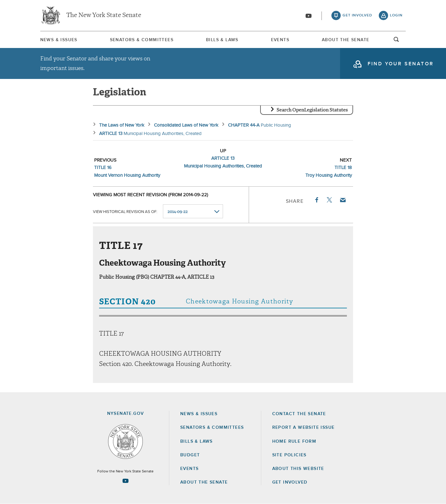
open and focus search (396, 41)
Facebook (316, 200)
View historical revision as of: (125, 212)
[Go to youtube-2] (308, 16)
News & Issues (59, 40)
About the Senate (204, 482)
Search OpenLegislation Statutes (312, 110)
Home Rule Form (294, 441)
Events (280, 40)
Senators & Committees (142, 40)
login (396, 15)
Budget (190, 455)
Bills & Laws (222, 40)
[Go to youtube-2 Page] (125, 481)
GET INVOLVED (290, 482)
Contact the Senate (299, 414)
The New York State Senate (104, 15)
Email (343, 200)
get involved (357, 15)
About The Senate (345, 40)
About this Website (298, 469)
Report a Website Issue (304, 428)
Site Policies (289, 455)
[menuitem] (59, 40)
